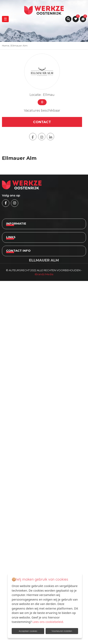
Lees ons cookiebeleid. (48, 622)
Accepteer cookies (28, 631)
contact (42, 122)
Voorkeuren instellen (62, 631)
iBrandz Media (44, 274)
